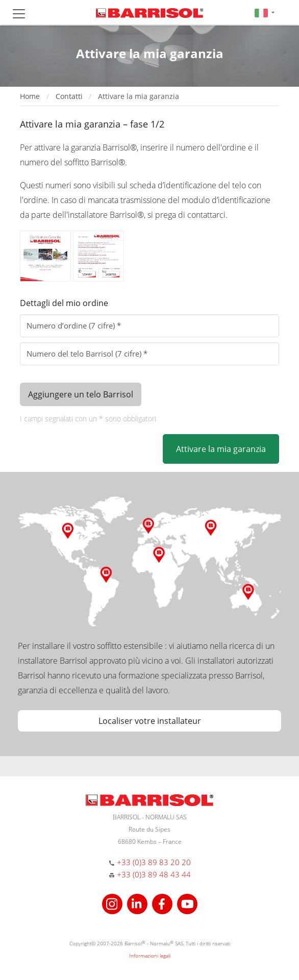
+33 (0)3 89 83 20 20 (154, 862)
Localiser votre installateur (150, 721)
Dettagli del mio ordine (64, 303)
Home (30, 96)
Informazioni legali (150, 956)
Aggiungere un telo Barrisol (81, 394)
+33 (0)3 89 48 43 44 (154, 874)
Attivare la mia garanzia (221, 449)
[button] (265, 12)
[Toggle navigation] (19, 14)
